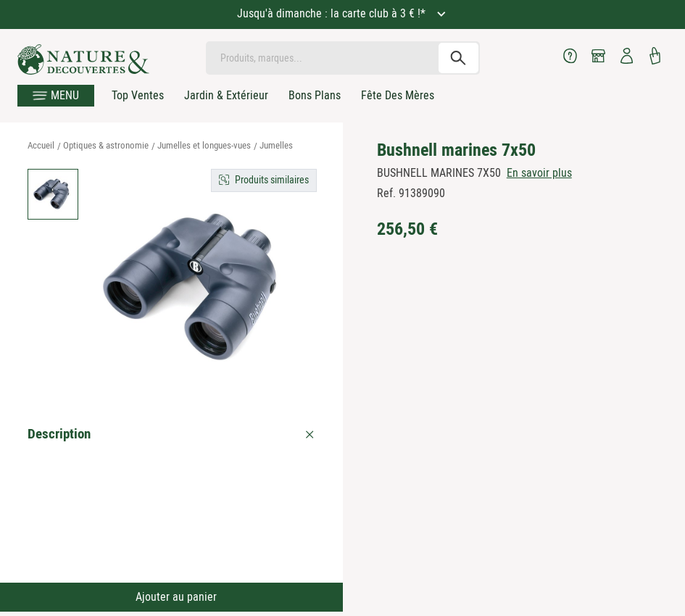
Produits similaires (272, 180)
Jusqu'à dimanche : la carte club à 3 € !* (333, 13)
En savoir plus (539, 173)
